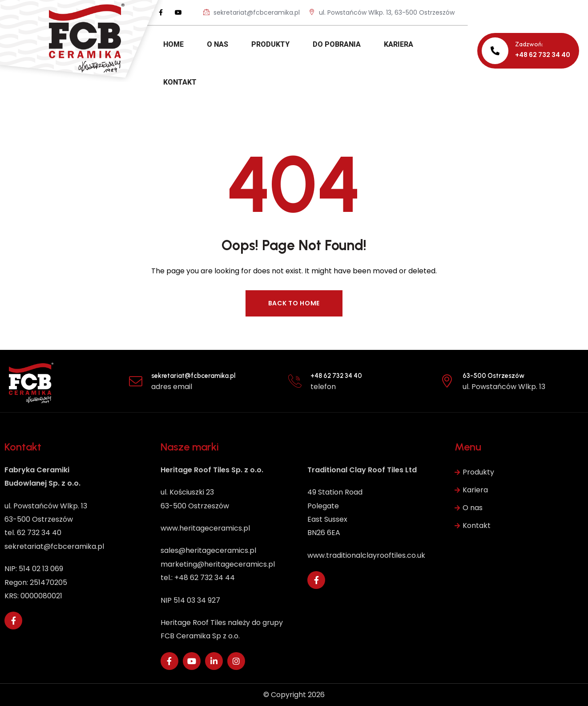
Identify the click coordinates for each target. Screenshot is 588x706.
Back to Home (294, 303)
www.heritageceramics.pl (205, 528)
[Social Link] (161, 12)
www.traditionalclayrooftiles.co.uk (366, 555)
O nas (469, 508)
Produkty (474, 472)
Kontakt (473, 526)
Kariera (471, 490)
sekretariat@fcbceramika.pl (252, 12)
